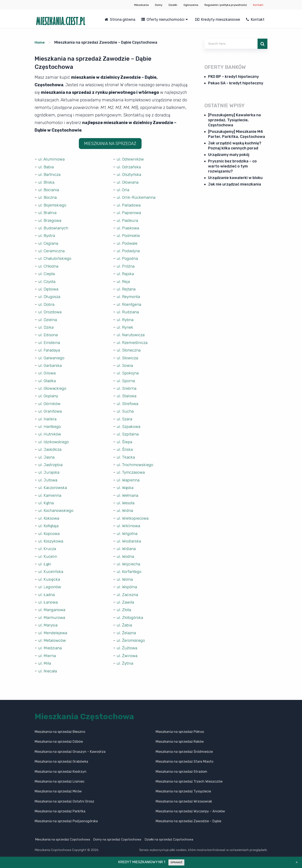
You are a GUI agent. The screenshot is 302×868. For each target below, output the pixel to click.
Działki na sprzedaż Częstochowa (170, 834)
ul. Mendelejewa (54, 627)
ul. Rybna (125, 318)
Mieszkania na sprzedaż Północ (180, 726)
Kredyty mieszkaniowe (218, 20)
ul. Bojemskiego (53, 204)
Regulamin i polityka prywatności (226, 5)
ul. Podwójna (129, 250)
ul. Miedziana (51, 643)
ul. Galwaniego (52, 356)
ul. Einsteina (50, 340)
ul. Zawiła (126, 597)
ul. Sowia (125, 363)
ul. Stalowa (127, 393)
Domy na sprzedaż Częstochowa (118, 834)
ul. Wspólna (127, 582)
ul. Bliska (46, 182)
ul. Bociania (49, 189)
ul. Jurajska (49, 469)
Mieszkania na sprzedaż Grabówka (61, 756)
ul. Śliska (125, 446)
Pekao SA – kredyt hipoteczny (236, 83)
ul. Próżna (126, 265)
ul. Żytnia (126, 658)
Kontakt (258, 5)
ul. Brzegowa (50, 220)
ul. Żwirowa (128, 650)
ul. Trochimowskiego (136, 461)
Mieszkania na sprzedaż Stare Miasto (184, 756)
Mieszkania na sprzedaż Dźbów (59, 736)
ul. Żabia (125, 620)
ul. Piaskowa (128, 227)
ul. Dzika (46, 325)
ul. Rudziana (128, 310)
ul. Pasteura (128, 220)
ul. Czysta (47, 280)
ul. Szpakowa (129, 424)
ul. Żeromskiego (132, 635)
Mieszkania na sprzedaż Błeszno (60, 726)
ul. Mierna (47, 650)
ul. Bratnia (48, 212)
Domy (159, 5)
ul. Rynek (125, 325)
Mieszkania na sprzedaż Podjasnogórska (66, 816)
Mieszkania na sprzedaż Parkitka (60, 806)
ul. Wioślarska (129, 537)
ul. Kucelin (48, 552)
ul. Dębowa (49, 288)
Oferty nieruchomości (163, 20)
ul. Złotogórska (131, 612)
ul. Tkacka (126, 454)
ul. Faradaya (50, 348)
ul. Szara (125, 416)
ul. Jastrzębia (51, 461)
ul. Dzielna (48, 318)
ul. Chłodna (49, 265)
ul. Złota (124, 605)
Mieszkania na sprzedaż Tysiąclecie (183, 786)
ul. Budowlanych (54, 227)
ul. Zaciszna (128, 590)
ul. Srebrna (127, 386)
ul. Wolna (125, 575)
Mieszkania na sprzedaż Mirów (58, 786)
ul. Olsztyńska (130, 174)
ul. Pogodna (128, 257)
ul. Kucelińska (51, 567)
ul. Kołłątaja (49, 522)
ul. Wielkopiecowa (133, 514)
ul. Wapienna (129, 476)
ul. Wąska (125, 484)
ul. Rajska (125, 272)
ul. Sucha (125, 408)
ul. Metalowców (53, 635)
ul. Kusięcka (49, 575)
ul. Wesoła (126, 499)
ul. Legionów (50, 582)
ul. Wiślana (127, 544)
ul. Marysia (48, 620)
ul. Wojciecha (129, 559)
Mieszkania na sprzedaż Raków (180, 736)
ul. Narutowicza (131, 333)
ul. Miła (45, 658)
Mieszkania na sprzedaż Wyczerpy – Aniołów (190, 806)
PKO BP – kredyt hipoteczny (233, 77)
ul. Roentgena (130, 303)
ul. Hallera (48, 416)
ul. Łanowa (48, 597)
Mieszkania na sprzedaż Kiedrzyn (61, 766)
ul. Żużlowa (127, 643)
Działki (173, 5)
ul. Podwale (128, 242)
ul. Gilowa (47, 371)
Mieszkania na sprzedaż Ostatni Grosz (64, 796)
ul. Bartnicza (50, 174)
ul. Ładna (47, 590)
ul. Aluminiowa (52, 159)
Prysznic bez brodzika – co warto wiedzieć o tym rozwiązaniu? (232, 166)
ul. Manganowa (53, 605)
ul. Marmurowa (52, 612)
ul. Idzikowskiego (54, 439)
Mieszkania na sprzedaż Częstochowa (62, 834)
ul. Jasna (47, 454)
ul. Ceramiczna (52, 250)
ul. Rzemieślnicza (133, 340)
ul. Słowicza (128, 356)
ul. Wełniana (128, 492)
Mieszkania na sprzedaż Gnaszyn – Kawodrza (70, 746)
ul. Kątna (46, 499)
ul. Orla (123, 189)
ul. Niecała (48, 665)
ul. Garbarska (50, 363)
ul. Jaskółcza (50, 446)
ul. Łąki (45, 559)
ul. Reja (123, 280)
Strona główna (120, 20)
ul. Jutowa (48, 476)
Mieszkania (141, 5)
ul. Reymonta (129, 295)
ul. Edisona (48, 333)
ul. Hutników (50, 431)
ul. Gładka (47, 378)
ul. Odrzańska (129, 167)
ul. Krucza (47, 544)
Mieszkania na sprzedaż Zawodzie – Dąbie (188, 816)
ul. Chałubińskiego (56, 257)
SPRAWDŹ (176, 862)
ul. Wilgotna (128, 529)
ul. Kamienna (51, 492)
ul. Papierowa (130, 212)
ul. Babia (46, 167)
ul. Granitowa (51, 408)
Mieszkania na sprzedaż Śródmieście (184, 746)
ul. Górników (50, 401)
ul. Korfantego (130, 567)
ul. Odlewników (131, 159)
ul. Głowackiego (53, 386)
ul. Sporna (126, 378)
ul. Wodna (126, 552)
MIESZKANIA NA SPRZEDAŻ (110, 144)
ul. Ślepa (125, 439)
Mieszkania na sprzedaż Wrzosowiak (184, 796)
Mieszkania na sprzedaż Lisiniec (60, 776)
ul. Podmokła (129, 235)
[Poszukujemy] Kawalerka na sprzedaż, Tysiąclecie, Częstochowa (234, 120)
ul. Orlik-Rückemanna (137, 197)
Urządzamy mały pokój (229, 155)
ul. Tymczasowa (132, 469)
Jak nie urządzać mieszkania (235, 184)
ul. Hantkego (50, 424)
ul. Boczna (48, 197)
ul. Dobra (47, 303)
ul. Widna (125, 507)
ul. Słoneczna (129, 348)
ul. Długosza (50, 295)
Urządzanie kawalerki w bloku (235, 178)
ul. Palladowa (129, 204)
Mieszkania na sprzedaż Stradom (181, 766)
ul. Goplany (49, 393)
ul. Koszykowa (51, 537)
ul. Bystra (47, 235)
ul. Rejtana (127, 288)
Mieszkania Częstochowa (84, 711)
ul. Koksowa (49, 514)
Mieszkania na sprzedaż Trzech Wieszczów (189, 776)
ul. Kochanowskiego (57, 507)
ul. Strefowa (128, 401)
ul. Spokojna (128, 371)
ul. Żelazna (127, 627)
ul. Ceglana (49, 242)
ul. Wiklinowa (129, 522)
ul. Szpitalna (128, 431)
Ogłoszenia (191, 5)
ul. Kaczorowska (53, 484)
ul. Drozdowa (50, 310)
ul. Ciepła (47, 272)
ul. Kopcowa (49, 529)
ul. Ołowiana (128, 182)
